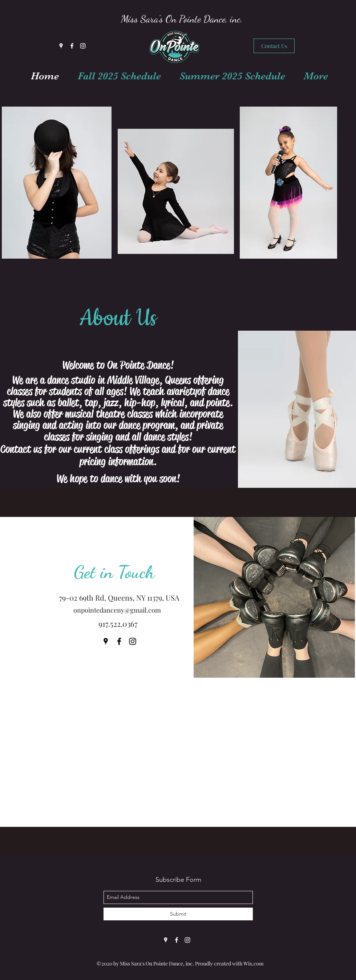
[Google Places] (61, 46)
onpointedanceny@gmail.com (117, 610)
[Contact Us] (274, 46)
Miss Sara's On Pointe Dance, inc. (182, 19)
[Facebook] (72, 46)
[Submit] (178, 914)
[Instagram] (83, 46)
